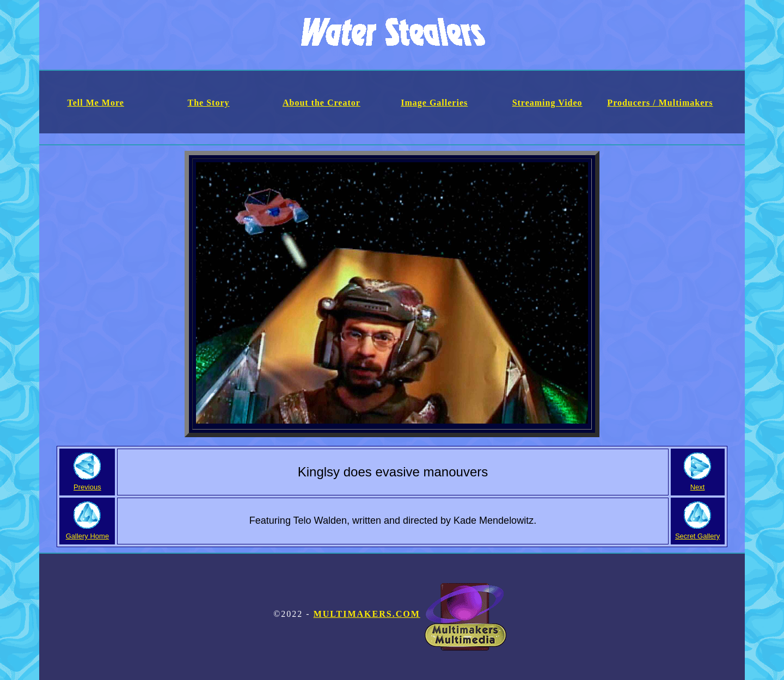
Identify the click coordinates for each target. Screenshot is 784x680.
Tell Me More (95, 103)
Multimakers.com (410, 614)
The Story (209, 103)
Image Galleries (434, 103)
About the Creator (321, 103)
